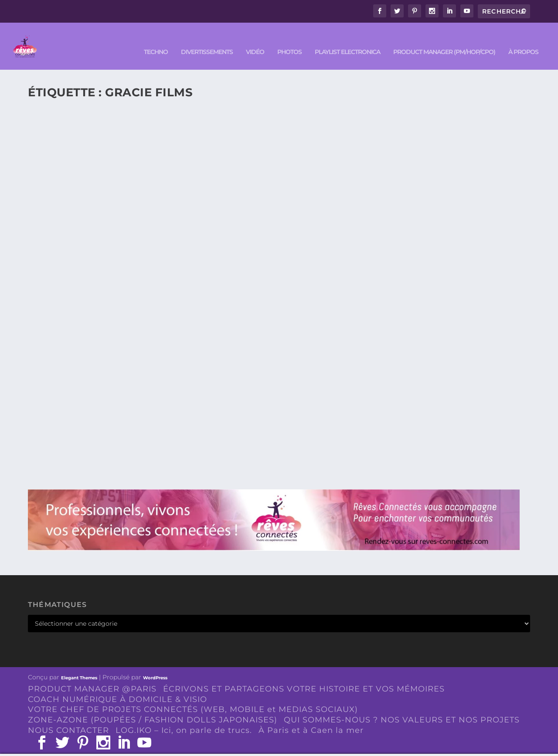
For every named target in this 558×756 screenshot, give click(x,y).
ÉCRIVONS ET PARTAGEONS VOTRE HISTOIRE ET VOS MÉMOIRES (304, 676)
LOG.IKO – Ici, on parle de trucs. (184, 718)
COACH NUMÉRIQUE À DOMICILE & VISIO (117, 687)
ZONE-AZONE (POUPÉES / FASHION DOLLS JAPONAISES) (153, 708)
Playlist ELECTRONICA (347, 40)
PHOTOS (289, 40)
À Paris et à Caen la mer (311, 718)
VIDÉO (255, 40)
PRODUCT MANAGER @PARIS (92, 676)
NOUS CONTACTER (68, 718)
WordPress (155, 665)
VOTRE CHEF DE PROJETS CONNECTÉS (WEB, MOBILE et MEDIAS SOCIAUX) (193, 697)
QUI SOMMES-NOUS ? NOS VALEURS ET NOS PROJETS (402, 708)
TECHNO (156, 40)
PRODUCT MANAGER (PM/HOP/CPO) (444, 40)
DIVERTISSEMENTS (207, 40)
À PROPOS (523, 40)
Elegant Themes (79, 665)
